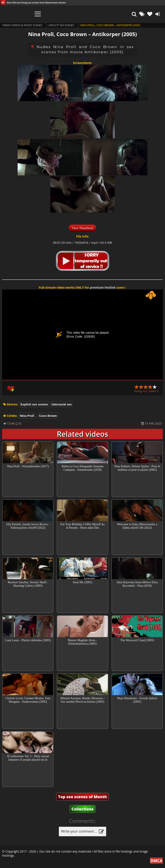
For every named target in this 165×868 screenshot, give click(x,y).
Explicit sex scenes (61, 25)
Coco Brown (48, 416)
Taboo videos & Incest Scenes (22, 25)
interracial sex (62, 404)
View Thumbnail (83, 228)
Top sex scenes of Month (83, 797)
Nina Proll (27, 416)
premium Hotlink (103, 287)
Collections (83, 809)
